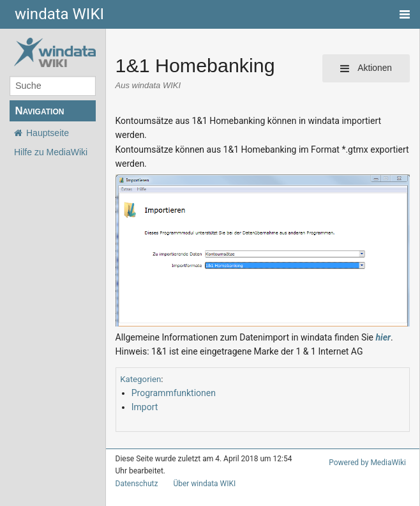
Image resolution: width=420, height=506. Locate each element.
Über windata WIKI (199, 469)
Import (144, 393)
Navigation (39, 111)
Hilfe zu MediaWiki (51, 152)
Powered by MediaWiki (370, 448)
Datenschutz (134, 469)
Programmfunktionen (170, 378)
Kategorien (139, 364)
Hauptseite (48, 133)
